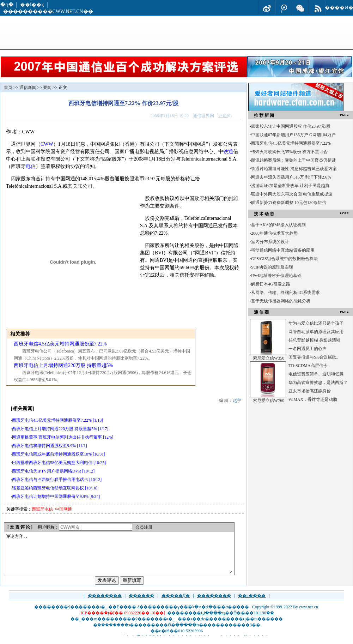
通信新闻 (28, 88)
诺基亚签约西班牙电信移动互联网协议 (48, 488)
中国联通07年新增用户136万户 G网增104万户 (293, 135)
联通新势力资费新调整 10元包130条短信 (289, 203)
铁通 (228, 152)
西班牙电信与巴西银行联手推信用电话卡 (50, 480)
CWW (47, 144)
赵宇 (237, 401)
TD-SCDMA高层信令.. (309, 366)
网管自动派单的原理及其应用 (316, 332)
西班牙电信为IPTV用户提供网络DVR (47, 471)
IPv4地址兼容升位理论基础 (276, 276)
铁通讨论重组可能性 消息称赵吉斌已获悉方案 (294, 169)
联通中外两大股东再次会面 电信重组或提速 (292, 194)
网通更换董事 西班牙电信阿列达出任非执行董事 (57, 437)
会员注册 (144, 527)
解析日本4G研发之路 (271, 284)
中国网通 (63, 509)
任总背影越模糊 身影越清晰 (314, 340)
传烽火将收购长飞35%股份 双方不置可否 (289, 152)
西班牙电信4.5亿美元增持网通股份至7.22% (60, 344)
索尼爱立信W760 (269, 401)
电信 (31, 166)
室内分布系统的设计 (270, 242)
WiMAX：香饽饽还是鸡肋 (313, 399)
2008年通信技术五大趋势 (274, 233)
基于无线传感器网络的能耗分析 (281, 301)
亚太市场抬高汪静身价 (310, 391)
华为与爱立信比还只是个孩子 (316, 323)
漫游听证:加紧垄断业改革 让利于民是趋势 (290, 186)
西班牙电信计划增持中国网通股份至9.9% (50, 496)
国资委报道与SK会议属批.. (313, 357)
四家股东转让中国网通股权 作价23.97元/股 (291, 126)
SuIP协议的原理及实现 (272, 267)
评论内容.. (119, 558)
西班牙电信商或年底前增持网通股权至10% (52, 454)
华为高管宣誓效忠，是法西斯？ (318, 383)
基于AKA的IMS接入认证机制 (278, 225)
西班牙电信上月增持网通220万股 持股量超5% (63, 365)
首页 (8, 88)
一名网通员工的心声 (308, 349)
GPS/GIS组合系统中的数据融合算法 (284, 259)
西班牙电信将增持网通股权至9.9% (44, 446)
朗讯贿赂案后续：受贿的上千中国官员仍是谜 (293, 160)
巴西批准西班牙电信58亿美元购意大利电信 (52, 463)
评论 (223, 116)
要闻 (47, 88)
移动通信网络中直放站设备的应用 (283, 250)
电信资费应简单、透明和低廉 (316, 374)
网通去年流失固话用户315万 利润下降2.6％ (291, 177)
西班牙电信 (42, 509)
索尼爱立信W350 (269, 358)
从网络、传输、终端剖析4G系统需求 (285, 293)
